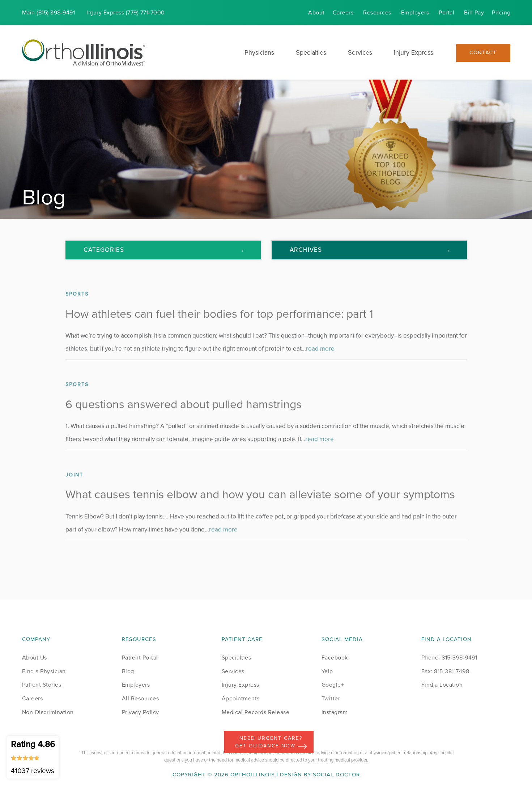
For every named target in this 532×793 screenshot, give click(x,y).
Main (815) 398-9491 (49, 12)
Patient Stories (42, 685)
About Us (35, 658)
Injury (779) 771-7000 (126, 12)
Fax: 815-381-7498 (445, 671)
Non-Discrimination (48, 712)
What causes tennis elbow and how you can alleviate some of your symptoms (260, 505)
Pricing (501, 12)
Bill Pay (474, 12)
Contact (483, 53)
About (316, 12)
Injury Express (414, 52)
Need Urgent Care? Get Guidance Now (271, 742)
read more (320, 360)
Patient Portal (140, 658)
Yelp (327, 671)
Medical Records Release (256, 712)
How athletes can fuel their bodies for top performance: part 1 (219, 325)
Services (360, 52)
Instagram (335, 712)
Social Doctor (336, 775)
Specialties (311, 52)
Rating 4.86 (33, 757)
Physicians (259, 52)
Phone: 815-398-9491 (449, 658)
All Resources (141, 698)
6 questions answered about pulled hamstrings (184, 415)
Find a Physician (44, 671)
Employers (415, 12)
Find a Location (442, 685)
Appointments (241, 698)
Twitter (331, 698)
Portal (446, 12)
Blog (128, 671)
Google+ (333, 685)
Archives (306, 250)
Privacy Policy (141, 712)
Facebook (335, 658)
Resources (377, 12)
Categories (104, 250)
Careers (343, 12)
